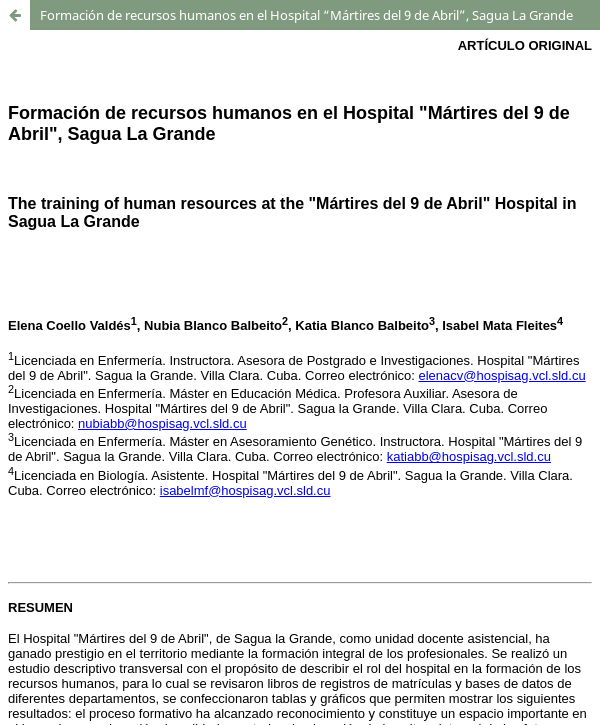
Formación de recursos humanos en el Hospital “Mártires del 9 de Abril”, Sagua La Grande (306, 15)
